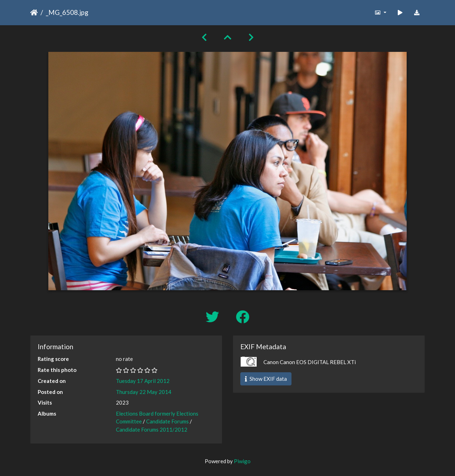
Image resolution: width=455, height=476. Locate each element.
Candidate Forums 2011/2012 (152, 429)
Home (34, 12)
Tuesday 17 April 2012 (143, 381)
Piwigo (242, 461)
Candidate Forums (167, 421)
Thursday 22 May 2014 (144, 392)
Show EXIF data (266, 379)
